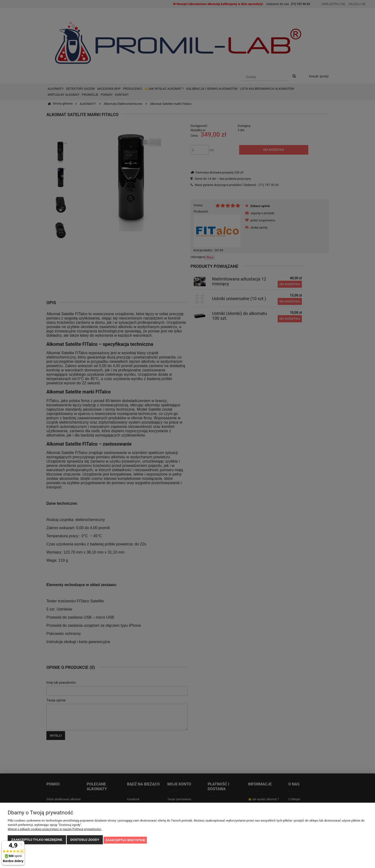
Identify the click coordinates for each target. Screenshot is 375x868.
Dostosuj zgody (85, 840)
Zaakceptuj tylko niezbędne (37, 840)
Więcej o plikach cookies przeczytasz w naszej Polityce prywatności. (55, 830)
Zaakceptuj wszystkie (125, 840)
